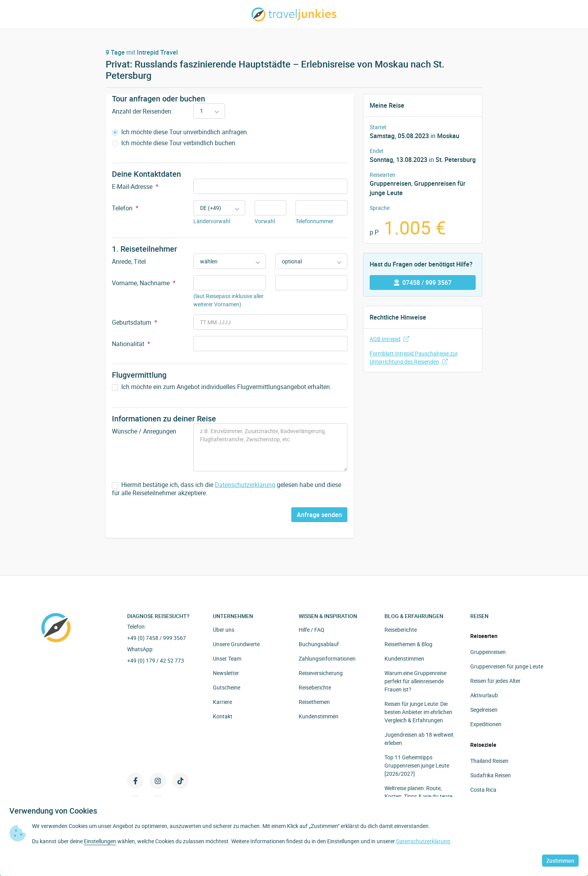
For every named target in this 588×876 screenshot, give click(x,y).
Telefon (125, 208)
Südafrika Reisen (491, 775)
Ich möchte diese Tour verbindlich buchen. (174, 143)
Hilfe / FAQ (312, 630)
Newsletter (226, 673)
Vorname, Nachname (144, 283)
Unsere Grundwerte (236, 644)
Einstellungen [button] (100, 841)
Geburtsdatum (135, 322)
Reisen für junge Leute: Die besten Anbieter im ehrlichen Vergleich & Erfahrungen (418, 712)
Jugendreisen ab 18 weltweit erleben (419, 739)
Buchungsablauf (319, 644)
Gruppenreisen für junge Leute (507, 666)
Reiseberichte (315, 687)
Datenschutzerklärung (245, 485)
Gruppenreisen (391, 183)
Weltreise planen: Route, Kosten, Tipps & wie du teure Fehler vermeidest (418, 796)
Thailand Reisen (489, 761)
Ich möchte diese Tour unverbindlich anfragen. (180, 132)
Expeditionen (486, 724)
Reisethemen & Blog (408, 644)
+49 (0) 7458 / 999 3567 (157, 638)
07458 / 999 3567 (423, 283)
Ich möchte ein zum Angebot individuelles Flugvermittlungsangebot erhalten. (222, 387)
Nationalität (131, 344)
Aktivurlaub (484, 695)
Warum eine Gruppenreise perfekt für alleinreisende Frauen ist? (415, 681)
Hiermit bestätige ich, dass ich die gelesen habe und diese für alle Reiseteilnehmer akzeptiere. (227, 489)
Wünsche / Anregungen (144, 431)
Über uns (224, 630)
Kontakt (223, 716)
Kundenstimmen (319, 716)
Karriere (222, 702)
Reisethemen (314, 702)
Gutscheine (227, 687)
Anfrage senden (319, 515)
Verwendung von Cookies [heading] (53, 811)
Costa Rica (483, 790)
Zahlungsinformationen (327, 658)
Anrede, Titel (129, 261)
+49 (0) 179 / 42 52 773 (156, 660)
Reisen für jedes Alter (495, 681)
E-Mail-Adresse (135, 187)
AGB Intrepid (389, 339)
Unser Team (227, 658)
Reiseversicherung (321, 673)
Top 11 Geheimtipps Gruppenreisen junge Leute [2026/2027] (417, 765)
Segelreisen (484, 710)
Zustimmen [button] (560, 861)
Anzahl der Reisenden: (142, 111)
